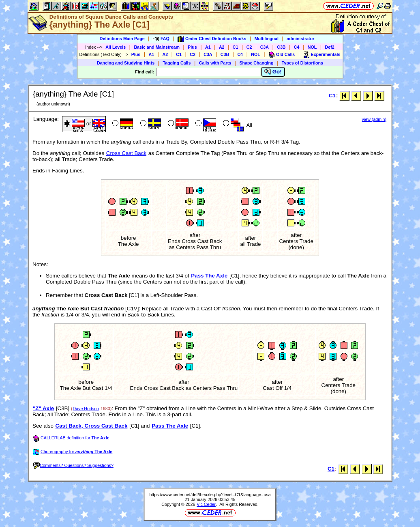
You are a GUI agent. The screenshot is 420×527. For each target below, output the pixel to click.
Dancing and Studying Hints (126, 63)
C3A (265, 47)
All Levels (116, 47)
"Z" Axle (43, 408)
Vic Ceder (206, 504)
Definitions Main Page (122, 39)
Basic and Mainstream (157, 47)
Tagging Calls (177, 63)
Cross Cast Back (126, 153)
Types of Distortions (302, 63)
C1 (236, 47)
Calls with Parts (215, 63)
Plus (192, 47)
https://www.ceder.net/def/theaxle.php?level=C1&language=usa (210, 495)
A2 (222, 47)
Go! (273, 72)
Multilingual (267, 39)
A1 (208, 47)
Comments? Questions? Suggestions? (73, 465)
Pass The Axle (209, 276)
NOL (312, 47)
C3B (281, 47)
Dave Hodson (86, 409)
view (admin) (374, 119)
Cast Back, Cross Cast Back (92, 426)
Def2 (330, 47)
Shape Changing (256, 63)
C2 (249, 47)
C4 (297, 47)
